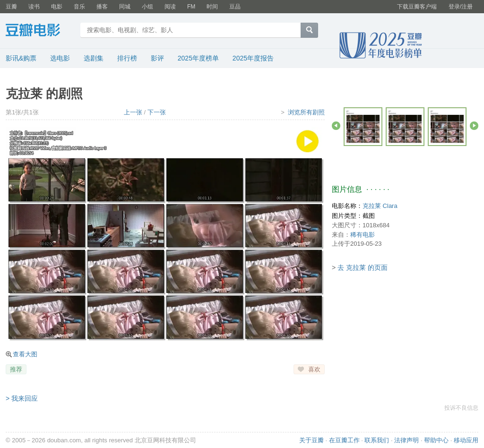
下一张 (157, 112)
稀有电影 (363, 235)
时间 (212, 7)
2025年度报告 (253, 58)
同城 (125, 7)
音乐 (79, 7)
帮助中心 (436, 440)
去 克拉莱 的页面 (363, 267)
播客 (102, 7)
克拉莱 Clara (380, 206)
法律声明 (406, 440)
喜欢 (314, 369)
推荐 (16, 369)
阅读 (170, 7)
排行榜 (127, 58)
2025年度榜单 (198, 58)
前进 (474, 126)
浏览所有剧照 (306, 112)
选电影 (60, 58)
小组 (147, 7)
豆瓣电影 (40, 31)
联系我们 (377, 440)
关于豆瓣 (311, 440)
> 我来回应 (22, 398)
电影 (57, 7)
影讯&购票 (21, 58)
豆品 (235, 7)
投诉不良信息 (461, 408)
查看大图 (25, 354)
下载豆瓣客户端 (417, 7)
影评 (157, 58)
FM (191, 7)
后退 (336, 126)
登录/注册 (461, 7)
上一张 (133, 112)
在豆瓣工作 (344, 440)
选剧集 (94, 58)
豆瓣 (11, 7)
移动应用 (466, 440)
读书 (34, 7)
